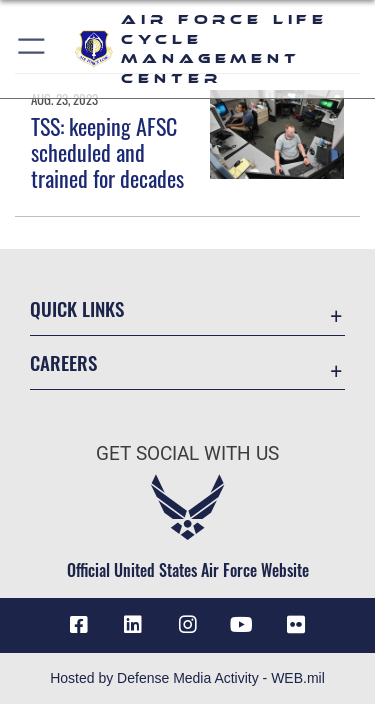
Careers (63, 362)
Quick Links (77, 308)
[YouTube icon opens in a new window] (242, 625)
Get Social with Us (187, 453)
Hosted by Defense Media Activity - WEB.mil (187, 678)
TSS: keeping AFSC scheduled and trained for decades (107, 152)
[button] (32, 49)
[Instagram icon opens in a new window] (188, 625)
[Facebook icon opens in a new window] (79, 625)
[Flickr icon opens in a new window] (296, 625)
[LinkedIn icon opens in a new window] (133, 625)
